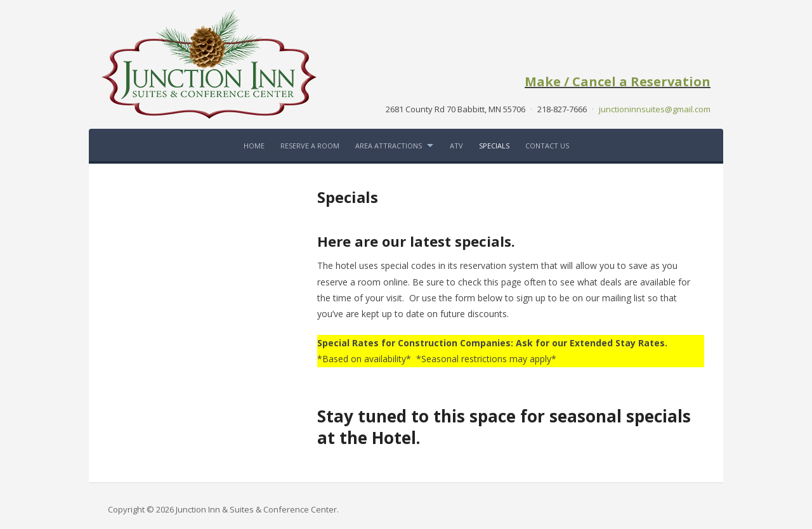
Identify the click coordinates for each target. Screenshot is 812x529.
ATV (456, 146)
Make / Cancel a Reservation (618, 82)
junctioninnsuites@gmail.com (655, 109)
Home (254, 146)
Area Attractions (389, 146)
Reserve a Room (310, 146)
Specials (494, 146)
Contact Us (547, 146)
